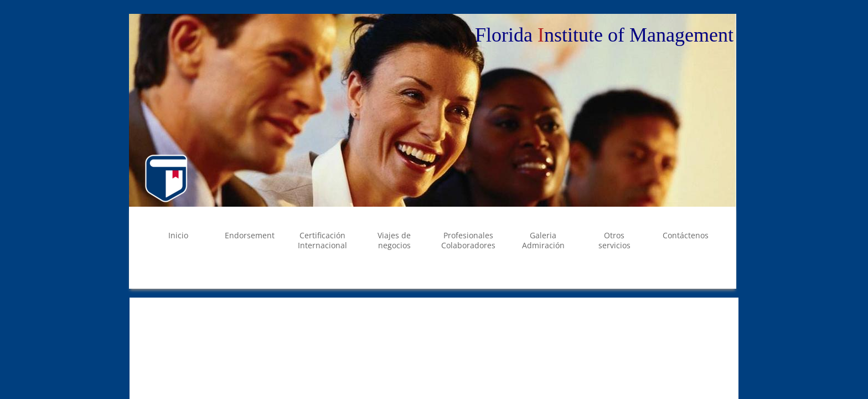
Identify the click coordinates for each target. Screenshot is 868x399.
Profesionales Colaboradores (468, 240)
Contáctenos (686, 235)
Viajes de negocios (394, 240)
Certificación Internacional (322, 240)
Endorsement (250, 235)
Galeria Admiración (543, 240)
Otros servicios (614, 240)
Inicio (178, 235)
